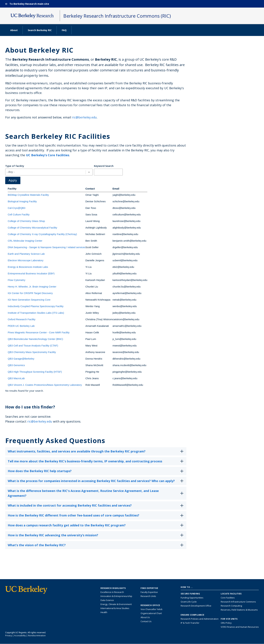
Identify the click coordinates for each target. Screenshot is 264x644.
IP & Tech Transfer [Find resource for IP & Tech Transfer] (190, 623)
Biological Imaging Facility (22, 201)
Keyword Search (104, 166)
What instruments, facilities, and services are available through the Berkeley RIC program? (96, 452)
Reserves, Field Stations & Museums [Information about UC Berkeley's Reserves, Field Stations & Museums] (239, 610)
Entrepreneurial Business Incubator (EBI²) (31, 273)
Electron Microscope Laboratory (26, 260)
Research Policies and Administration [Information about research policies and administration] (200, 619)
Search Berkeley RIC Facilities (58, 136)
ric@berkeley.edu (84, 117)
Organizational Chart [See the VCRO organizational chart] (151, 613)
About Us (145, 617)
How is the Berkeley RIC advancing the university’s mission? (96, 536)
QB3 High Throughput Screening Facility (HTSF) (35, 372)
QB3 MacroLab (16, 378)
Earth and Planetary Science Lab (26, 254)
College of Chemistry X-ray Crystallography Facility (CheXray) (42, 234)
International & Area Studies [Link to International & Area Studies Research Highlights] (115, 608)
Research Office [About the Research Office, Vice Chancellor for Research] (150, 605)
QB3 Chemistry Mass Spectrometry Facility (32, 352)
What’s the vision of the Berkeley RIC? (96, 546)
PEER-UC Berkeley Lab (21, 326)
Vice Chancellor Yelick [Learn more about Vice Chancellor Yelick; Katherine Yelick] (152, 609)
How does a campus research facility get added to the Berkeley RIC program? (96, 526)
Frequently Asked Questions (55, 441)
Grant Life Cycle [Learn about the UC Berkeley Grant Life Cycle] (189, 602)
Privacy (9, 636)
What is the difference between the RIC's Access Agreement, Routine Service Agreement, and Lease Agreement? (96, 493)
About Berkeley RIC (39, 50)
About (14, 30)
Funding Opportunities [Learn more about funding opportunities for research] (192, 598)
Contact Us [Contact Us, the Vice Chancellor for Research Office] (146, 621)
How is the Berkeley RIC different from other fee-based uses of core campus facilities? (96, 516)
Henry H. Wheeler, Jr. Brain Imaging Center (32, 287)
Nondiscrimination (37, 636)
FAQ (64, 30)
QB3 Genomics (16, 365)
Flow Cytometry (16, 280)
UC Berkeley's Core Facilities (48, 155)
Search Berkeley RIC (40, 30)
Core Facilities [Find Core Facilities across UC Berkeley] (228, 598)
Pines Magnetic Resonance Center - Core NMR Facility (39, 332)
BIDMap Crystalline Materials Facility (28, 195)
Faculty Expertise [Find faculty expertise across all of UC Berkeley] (149, 592)
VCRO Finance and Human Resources (240, 627)
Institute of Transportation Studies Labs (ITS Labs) (36, 313)
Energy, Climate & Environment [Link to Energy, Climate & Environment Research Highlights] (116, 604)
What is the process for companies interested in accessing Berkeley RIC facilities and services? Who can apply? (96, 482)
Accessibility (20, 636)
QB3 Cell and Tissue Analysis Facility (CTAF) (33, 346)
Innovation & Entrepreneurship (116, 596)
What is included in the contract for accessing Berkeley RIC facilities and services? (96, 506)
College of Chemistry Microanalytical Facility (32, 228)
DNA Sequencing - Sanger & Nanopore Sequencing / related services (47, 247)
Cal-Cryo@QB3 (16, 208)
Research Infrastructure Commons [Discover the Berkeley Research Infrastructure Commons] (238, 602)
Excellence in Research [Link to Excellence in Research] (112, 592)
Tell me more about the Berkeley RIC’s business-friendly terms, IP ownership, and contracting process (96, 462)
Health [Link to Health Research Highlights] (104, 612)
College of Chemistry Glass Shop (26, 221)
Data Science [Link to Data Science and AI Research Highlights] (107, 600)
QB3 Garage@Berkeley (21, 359)
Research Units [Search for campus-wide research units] (148, 596)
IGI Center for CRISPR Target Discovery (30, 293)
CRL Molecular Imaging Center (25, 241)
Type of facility (15, 166)
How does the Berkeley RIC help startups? (96, 472)
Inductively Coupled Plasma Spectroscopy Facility (36, 306)
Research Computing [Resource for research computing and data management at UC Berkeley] (231, 606)
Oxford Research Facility (22, 319)
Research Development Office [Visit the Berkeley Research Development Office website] (196, 606)
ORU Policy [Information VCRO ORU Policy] (226, 623)
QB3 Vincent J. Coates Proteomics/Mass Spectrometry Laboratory (45, 385)
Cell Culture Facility (19, 214)
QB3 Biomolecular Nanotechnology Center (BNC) (35, 339)
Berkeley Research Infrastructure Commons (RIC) (117, 16)
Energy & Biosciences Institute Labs (28, 267)
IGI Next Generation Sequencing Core (29, 300)
